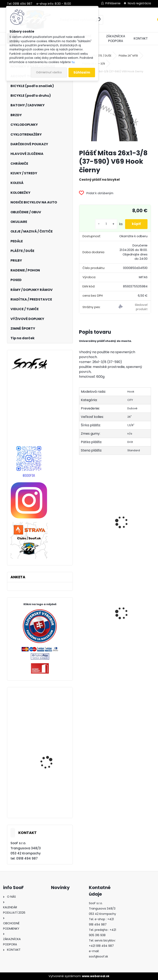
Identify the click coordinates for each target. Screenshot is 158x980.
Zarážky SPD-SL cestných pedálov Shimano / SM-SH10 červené (48, 724)
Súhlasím (82, 72)
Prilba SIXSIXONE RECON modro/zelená (51, 804)
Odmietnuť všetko (49, 72)
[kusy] (103, 224)
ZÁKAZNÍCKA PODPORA (116, 39)
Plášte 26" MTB (128, 56)
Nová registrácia (139, 3)
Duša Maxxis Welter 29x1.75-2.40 (131, 614)
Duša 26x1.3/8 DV (95, 508)
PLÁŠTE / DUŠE (102, 56)
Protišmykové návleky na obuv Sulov (95, 623)
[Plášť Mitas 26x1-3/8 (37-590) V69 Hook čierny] (115, 112)
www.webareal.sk (96, 976)
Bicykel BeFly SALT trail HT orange (50, 766)
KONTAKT (141, 38)
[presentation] (81, 518)
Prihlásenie (113, 3)
